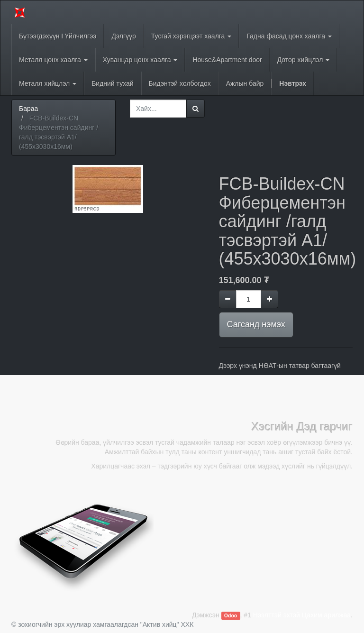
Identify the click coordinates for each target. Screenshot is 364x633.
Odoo (231, 615)
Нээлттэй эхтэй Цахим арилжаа (302, 615)
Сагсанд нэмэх (256, 324)
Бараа (28, 109)
